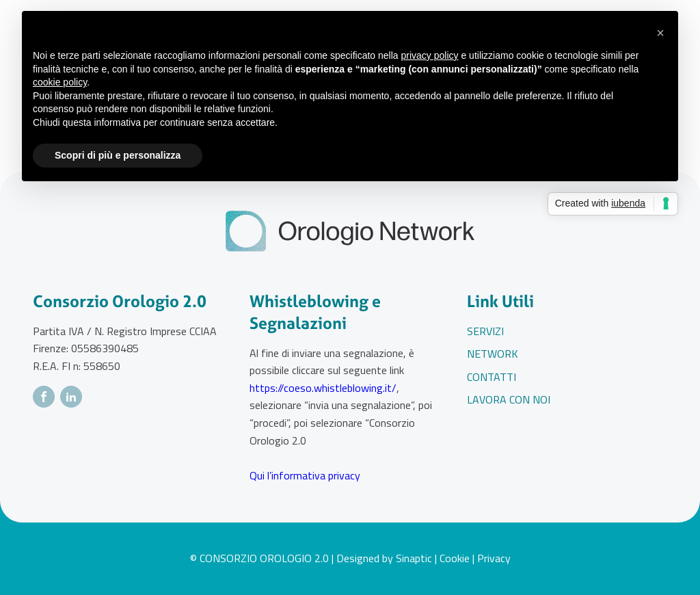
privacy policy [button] (430, 55)
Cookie (455, 558)
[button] (660, 33)
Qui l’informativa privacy (305, 475)
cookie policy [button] (60, 82)
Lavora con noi (509, 399)
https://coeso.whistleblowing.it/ (323, 388)
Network (493, 354)
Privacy (494, 558)
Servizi (485, 331)
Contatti (492, 377)
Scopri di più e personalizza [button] (118, 155)
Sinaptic (414, 558)
